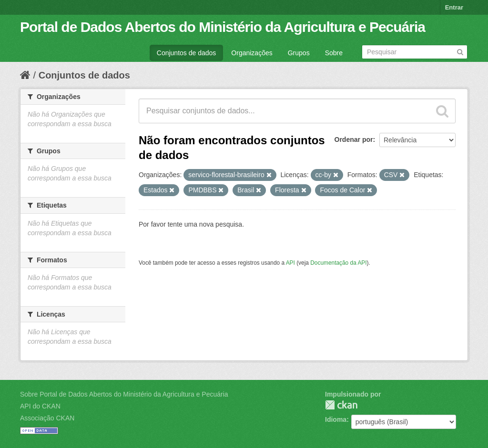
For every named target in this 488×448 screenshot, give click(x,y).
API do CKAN (40, 406)
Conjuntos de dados (187, 53)
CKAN (341, 405)
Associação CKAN (47, 418)
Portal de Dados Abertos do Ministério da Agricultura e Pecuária (223, 27)
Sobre (334, 53)
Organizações (252, 53)
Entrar (454, 7)
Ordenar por (354, 139)
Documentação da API (338, 263)
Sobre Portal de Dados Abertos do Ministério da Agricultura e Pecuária (124, 394)
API (290, 263)
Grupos (299, 53)
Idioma (336, 419)
